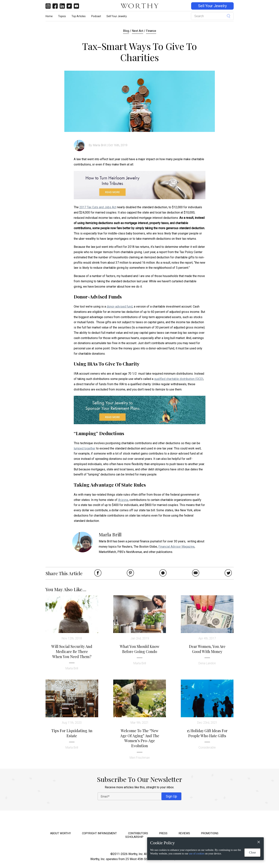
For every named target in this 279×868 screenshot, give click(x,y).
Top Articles (79, 16)
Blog (126, 31)
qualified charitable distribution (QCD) (179, 379)
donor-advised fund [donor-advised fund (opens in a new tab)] (120, 307)
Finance (151, 31)
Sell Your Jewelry (212, 6)
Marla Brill (99, 145)
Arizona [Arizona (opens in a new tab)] (123, 500)
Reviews (184, 833)
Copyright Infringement (99, 833)
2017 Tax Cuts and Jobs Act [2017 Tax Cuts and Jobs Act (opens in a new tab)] (98, 207)
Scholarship (134, 837)
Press (163, 833)
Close (252, 852)
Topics (62, 16)
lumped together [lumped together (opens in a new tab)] (85, 448)
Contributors (138, 833)
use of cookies (197, 853)
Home (49, 16)
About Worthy (61, 833)
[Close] (258, 843)
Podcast (96, 16)
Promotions (210, 833)
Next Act (138, 31)
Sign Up (171, 796)
